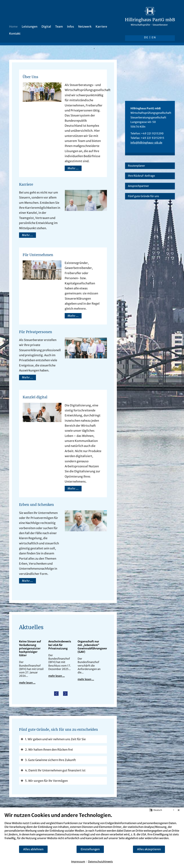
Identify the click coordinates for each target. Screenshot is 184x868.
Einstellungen (90, 849)
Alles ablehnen (33, 849)
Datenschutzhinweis (100, 862)
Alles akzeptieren (149, 849)
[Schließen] (179, 810)
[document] (92, 829)
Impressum (78, 862)
